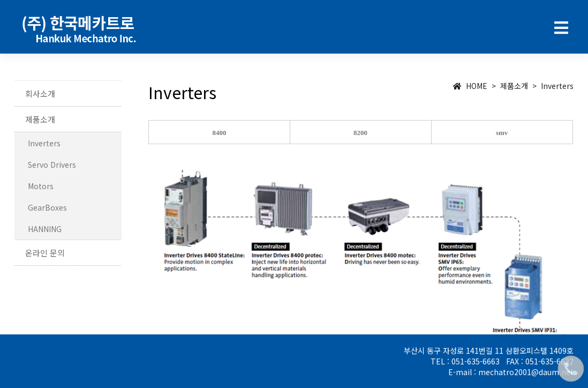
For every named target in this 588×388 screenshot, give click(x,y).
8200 (360, 133)
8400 (220, 133)
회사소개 (40, 94)
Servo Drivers (52, 165)
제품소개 (40, 119)
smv (502, 133)
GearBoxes (47, 207)
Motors (41, 186)
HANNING (45, 229)
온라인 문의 (45, 253)
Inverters (44, 143)
